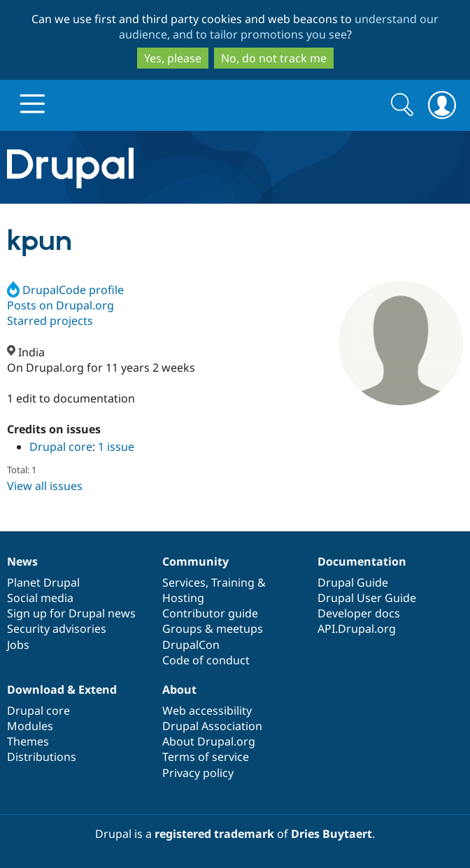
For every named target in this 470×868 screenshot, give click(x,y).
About (179, 689)
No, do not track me (274, 58)
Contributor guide (210, 613)
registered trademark (214, 834)
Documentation (362, 561)
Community (195, 561)
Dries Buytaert (332, 834)
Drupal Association (212, 726)
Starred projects (50, 321)
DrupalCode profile (65, 290)
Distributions (42, 757)
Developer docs (359, 613)
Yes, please (173, 58)
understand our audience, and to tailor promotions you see (279, 27)
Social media (40, 598)
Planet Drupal (43, 582)
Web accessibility (207, 710)
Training (233, 582)
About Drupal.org (209, 741)
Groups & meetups (213, 629)
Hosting (183, 598)
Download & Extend (62, 689)
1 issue (116, 447)
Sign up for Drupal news (71, 613)
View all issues (45, 486)
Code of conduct (206, 660)
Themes (28, 741)
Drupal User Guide (367, 598)
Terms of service (206, 757)
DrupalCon (191, 645)
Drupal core (61, 447)
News (22, 561)
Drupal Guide (353, 582)
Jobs (18, 645)
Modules (30, 726)
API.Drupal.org (357, 629)
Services (184, 582)
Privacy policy (198, 773)
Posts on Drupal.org (60, 305)
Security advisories (57, 629)
